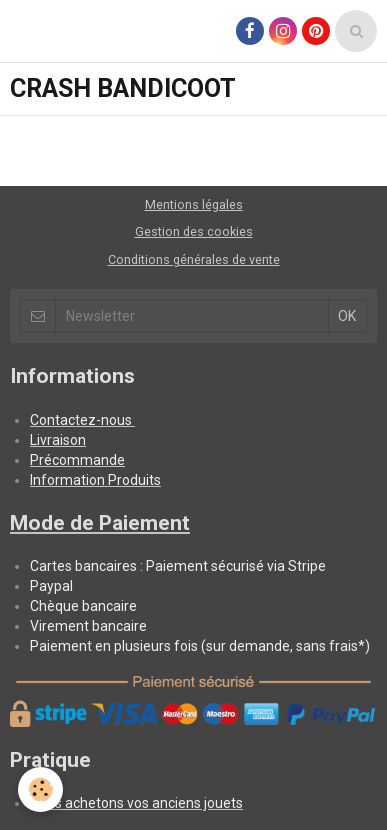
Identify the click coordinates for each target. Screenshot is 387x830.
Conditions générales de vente (194, 259)
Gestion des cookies (194, 231)
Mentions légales (194, 204)
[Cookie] (40, 789)
